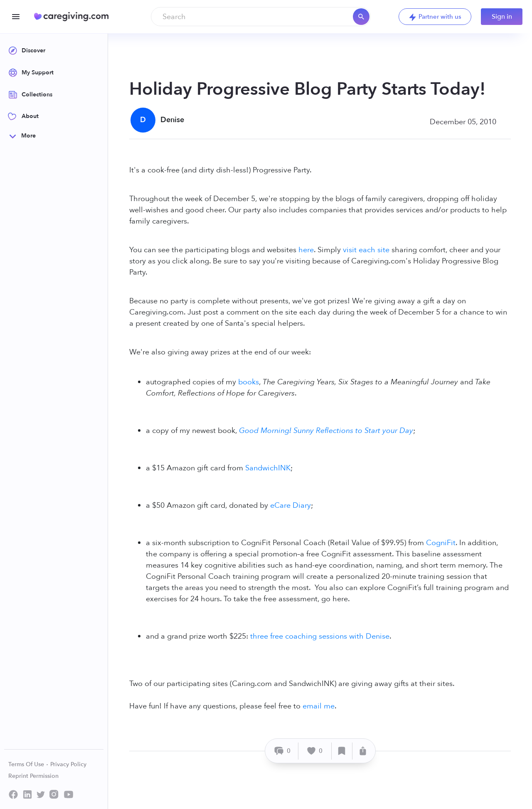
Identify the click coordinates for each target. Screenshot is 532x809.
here (306, 250)
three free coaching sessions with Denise (320, 636)
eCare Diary (291, 505)
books (249, 382)
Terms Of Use (28, 764)
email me (319, 706)
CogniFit (441, 543)
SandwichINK (268, 468)
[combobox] (261, 17)
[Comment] (283, 751)
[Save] (342, 751)
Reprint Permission (33, 776)
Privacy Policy (68, 764)
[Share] (363, 751)
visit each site (366, 250)
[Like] (315, 751)
